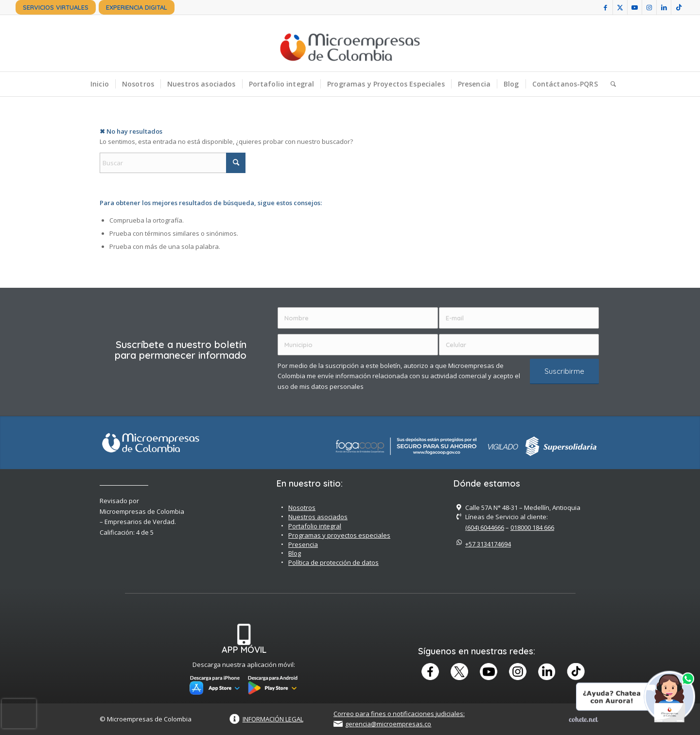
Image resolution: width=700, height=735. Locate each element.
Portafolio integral (315, 526)
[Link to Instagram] (649, 7)
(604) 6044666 (485, 527)
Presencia (303, 544)
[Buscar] (610, 84)
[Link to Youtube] (635, 7)
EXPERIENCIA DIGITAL (137, 7)
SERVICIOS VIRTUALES (56, 7)
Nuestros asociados (318, 517)
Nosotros (302, 507)
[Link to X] (620, 7)
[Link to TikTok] (679, 7)
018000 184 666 (532, 527)
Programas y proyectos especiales (339, 535)
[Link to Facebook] (605, 7)
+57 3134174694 (488, 544)
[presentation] (19, 714)
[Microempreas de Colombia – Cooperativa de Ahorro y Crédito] (350, 43)
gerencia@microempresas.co (388, 724)
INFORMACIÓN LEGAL (273, 719)
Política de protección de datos (333, 562)
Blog (295, 553)
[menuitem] (56, 7)
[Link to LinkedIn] (664, 7)
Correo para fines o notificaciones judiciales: (399, 714)
